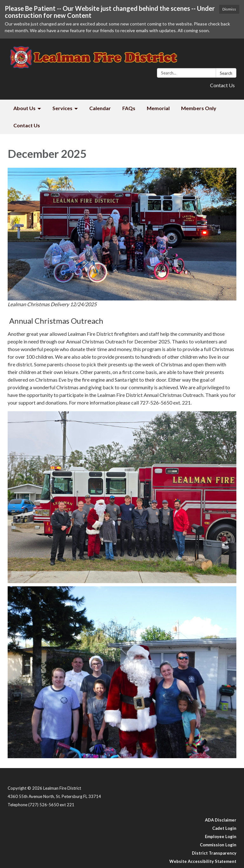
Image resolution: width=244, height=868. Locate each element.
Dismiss (229, 9)
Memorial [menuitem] (158, 108)
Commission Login (218, 845)
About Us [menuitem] (24, 108)
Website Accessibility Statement (203, 861)
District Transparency (214, 853)
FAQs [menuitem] (129, 108)
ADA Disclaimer (221, 820)
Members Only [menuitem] (199, 108)
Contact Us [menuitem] (27, 125)
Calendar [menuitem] (100, 108)
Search (226, 73)
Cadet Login (224, 828)
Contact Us (222, 85)
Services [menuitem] (62, 108)
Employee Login (221, 836)
